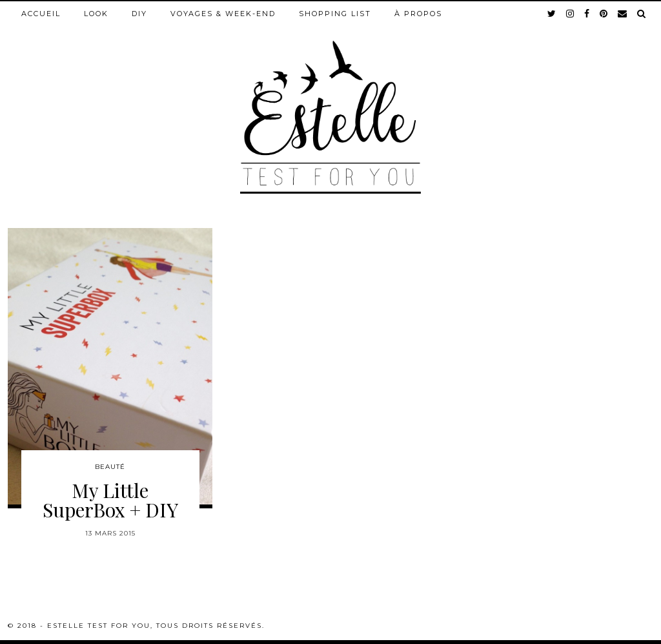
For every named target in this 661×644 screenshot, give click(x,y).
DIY (139, 14)
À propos (418, 14)
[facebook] (587, 14)
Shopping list (335, 14)
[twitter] (552, 14)
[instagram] (571, 14)
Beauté (110, 467)
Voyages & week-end (223, 14)
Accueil (41, 14)
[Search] (642, 14)
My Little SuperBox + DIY (110, 500)
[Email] (623, 14)
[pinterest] (604, 14)
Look (96, 14)
